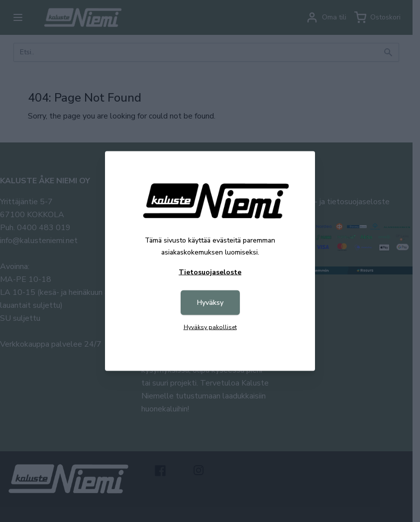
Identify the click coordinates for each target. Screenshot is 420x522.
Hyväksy (210, 303)
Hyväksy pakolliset (210, 327)
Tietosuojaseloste (210, 272)
